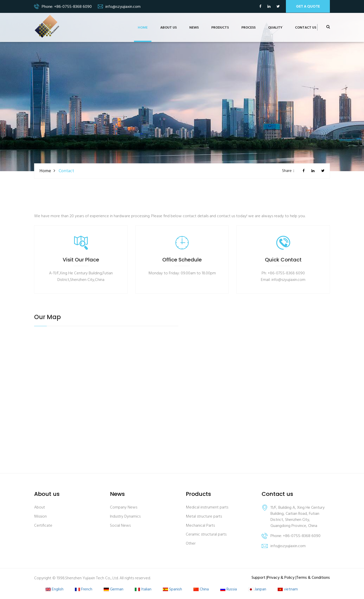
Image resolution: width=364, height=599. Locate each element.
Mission (40, 517)
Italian (143, 590)
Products (220, 28)
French (84, 590)
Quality (275, 28)
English (54, 590)
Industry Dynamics (125, 517)
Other (191, 544)
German (113, 590)
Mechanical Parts (200, 526)
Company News (124, 508)
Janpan (257, 590)
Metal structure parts (204, 517)
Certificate (43, 526)
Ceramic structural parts (206, 535)
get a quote (308, 6)
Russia (229, 590)
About (40, 508)
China (201, 590)
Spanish (172, 590)
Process (248, 28)
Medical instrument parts (207, 508)
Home (143, 28)
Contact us (306, 28)
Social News (120, 526)
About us (168, 28)
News (194, 28)
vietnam (288, 590)
